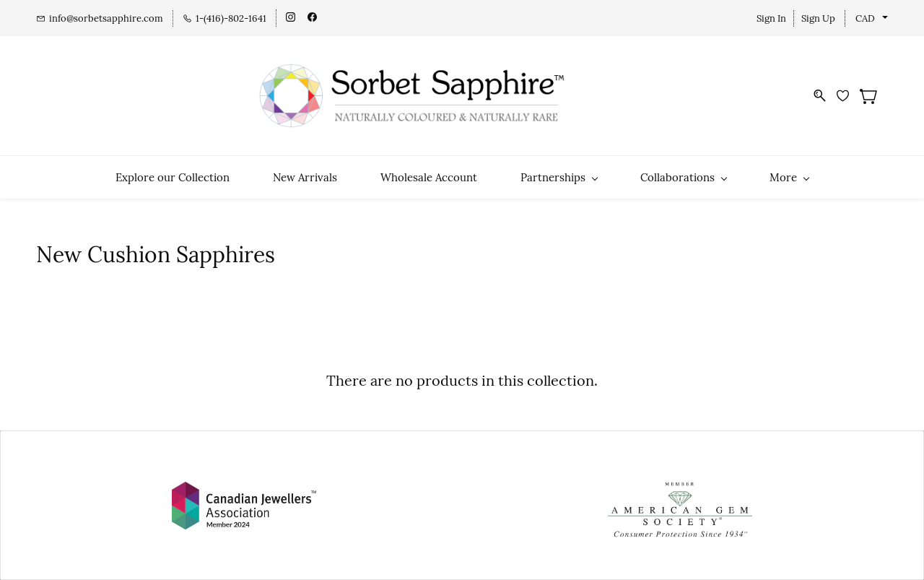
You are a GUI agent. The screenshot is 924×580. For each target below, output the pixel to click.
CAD (865, 18)
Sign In (771, 18)
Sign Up (818, 18)
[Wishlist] (848, 96)
